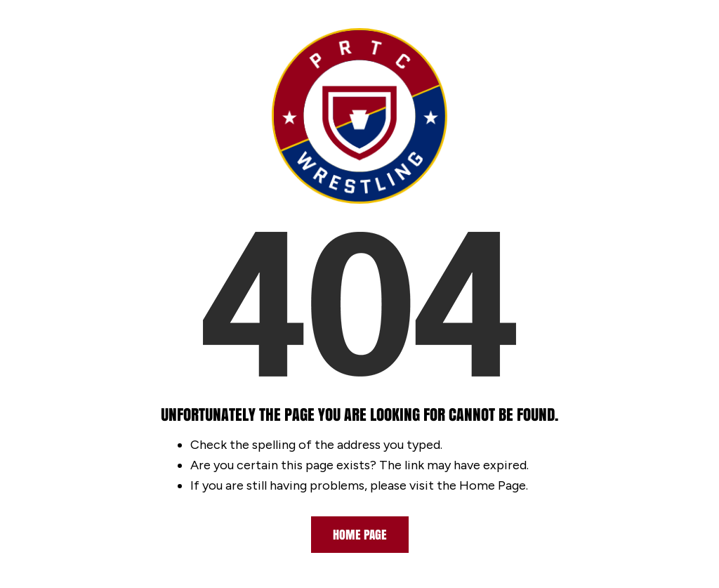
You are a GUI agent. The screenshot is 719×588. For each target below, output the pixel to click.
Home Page (360, 535)
